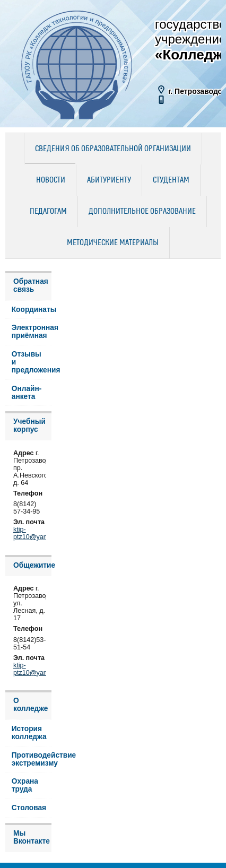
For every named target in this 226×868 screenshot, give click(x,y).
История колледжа (29, 733)
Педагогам (48, 212)
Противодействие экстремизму (32, 759)
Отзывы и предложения (32, 362)
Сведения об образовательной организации (113, 149)
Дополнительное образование (142, 212)
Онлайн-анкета (27, 393)
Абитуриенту (109, 180)
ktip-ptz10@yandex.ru (40, 533)
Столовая (29, 808)
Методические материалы (113, 243)
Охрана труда (25, 785)
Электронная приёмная (32, 332)
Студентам (171, 180)
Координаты (32, 310)
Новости (51, 180)
